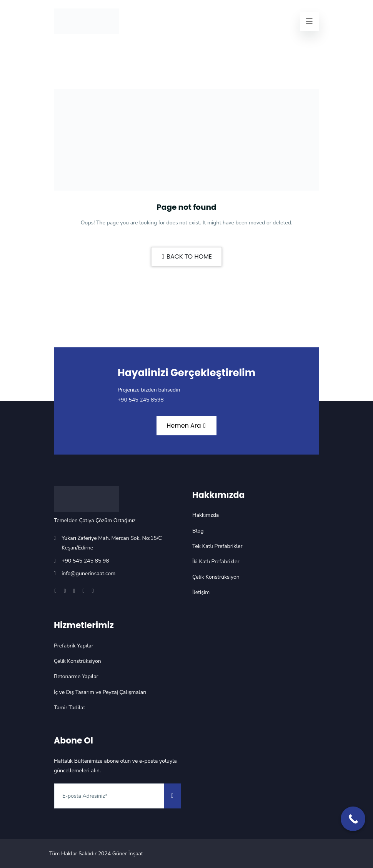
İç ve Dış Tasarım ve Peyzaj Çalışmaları (100, 692)
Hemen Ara (186, 426)
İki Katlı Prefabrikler (216, 562)
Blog (198, 531)
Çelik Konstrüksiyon (216, 577)
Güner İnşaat (128, 854)
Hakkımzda (206, 515)
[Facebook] (56, 591)
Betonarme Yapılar (76, 676)
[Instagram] (74, 591)
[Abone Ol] (117, 796)
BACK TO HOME (186, 256)
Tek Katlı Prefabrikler (217, 546)
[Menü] (310, 22)
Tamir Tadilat (69, 708)
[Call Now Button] (353, 819)
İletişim (201, 592)
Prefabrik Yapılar (74, 646)
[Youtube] (83, 591)
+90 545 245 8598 (141, 400)
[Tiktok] (93, 591)
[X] (65, 591)
